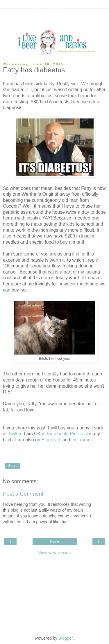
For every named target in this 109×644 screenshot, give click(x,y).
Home (54, 542)
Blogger (66, 638)
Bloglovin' (51, 440)
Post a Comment (23, 494)
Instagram (81, 440)
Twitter (15, 434)
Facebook (57, 434)
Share (13, 466)
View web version (55, 553)
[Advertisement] (55, 16)
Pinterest (79, 434)
